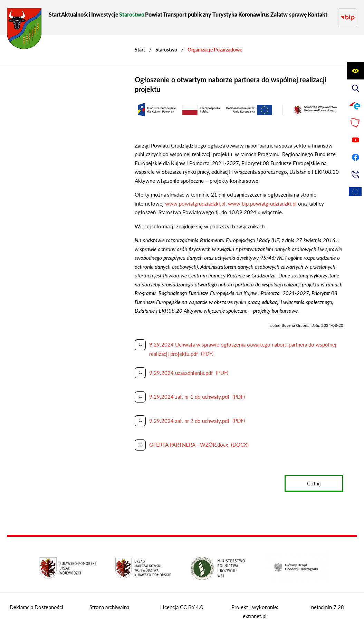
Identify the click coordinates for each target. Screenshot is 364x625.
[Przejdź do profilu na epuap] (355, 105)
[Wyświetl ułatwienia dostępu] (355, 71)
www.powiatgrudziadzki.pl (195, 197)
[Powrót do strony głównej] (140, 43)
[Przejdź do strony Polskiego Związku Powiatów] (355, 123)
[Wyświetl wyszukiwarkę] (355, 88)
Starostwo (166, 43)
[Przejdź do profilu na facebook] (355, 157)
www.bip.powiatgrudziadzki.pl (262, 197)
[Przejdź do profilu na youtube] (355, 140)
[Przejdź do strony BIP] (348, 14)
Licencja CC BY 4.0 (182, 600)
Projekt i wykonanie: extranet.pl (255, 605)
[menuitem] (55, 14)
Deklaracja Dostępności (36, 600)
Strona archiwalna (109, 600)
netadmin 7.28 (328, 600)
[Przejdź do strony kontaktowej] (355, 174)
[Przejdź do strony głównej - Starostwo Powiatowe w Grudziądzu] (24, 30)
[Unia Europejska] (355, 192)
